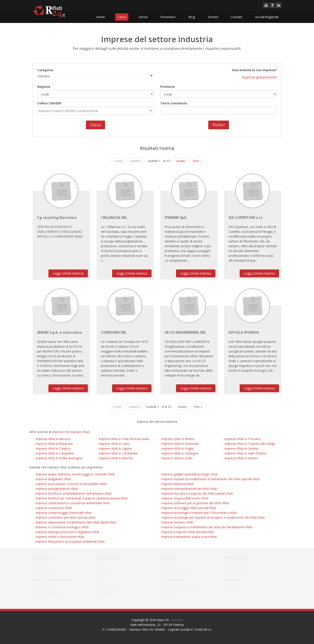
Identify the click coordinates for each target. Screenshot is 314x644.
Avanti (181, 161)
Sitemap (177, 620)
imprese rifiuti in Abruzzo (53, 439)
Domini (213, 17)
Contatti (237, 17)
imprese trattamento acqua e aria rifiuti (189, 537)
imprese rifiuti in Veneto (241, 458)
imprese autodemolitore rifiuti (57, 489)
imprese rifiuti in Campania (55, 453)
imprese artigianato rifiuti (53, 479)
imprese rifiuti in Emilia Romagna (59, 458)
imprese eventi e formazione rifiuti (60, 537)
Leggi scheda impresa (68, 273)
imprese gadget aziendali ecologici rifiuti (190, 474)
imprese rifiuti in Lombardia (118, 453)
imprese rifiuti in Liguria (115, 448)
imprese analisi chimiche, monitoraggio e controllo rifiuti (75, 474)
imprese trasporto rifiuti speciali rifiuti (188, 532)
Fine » (197, 161)
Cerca (122, 17)
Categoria (45, 70)
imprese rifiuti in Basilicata (54, 444)
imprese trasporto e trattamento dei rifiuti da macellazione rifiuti (207, 527)
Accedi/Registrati (267, 17)
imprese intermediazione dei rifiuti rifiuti (189, 489)
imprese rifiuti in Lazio (114, 444)
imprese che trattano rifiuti (71, 432)
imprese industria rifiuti (178, 484)
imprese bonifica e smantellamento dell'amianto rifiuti (74, 493)
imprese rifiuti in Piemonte (180, 444)
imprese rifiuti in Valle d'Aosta (245, 453)
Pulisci (219, 124)
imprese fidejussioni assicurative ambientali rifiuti (70, 541)
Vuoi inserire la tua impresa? (254, 70)
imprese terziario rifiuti (177, 522)
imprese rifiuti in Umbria (241, 448)
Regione (44, 86)
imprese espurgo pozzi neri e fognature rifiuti (67, 532)
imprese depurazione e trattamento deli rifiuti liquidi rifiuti (76, 522)
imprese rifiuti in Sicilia (177, 458)
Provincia (167, 86)
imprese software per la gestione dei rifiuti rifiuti (195, 503)
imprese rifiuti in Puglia (177, 448)
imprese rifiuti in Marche (116, 458)
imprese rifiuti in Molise (178, 439)
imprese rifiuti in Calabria (53, 448)
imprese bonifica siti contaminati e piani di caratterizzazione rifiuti (82, 498)
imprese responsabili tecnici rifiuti (185, 498)
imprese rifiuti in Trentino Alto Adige (250, 444)
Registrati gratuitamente (259, 77)
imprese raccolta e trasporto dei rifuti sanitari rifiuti (197, 493)
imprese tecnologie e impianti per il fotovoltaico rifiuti (199, 513)
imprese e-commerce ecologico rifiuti (62, 527)
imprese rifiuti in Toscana (242, 439)
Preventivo (168, 17)
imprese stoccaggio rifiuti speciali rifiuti (189, 508)
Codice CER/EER (49, 103)
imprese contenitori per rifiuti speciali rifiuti (66, 517)
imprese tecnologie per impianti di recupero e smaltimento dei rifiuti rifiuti (213, 517)
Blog (192, 17)
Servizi (143, 17)
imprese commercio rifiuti (54, 508)
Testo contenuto (174, 103)
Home (101, 17)
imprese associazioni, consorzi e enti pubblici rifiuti (71, 484)
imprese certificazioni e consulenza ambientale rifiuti (73, 503)
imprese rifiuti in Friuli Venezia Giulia (124, 439)
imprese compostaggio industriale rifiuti (64, 513)
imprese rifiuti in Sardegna (180, 453)
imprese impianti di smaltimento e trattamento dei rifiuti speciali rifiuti (211, 479)
